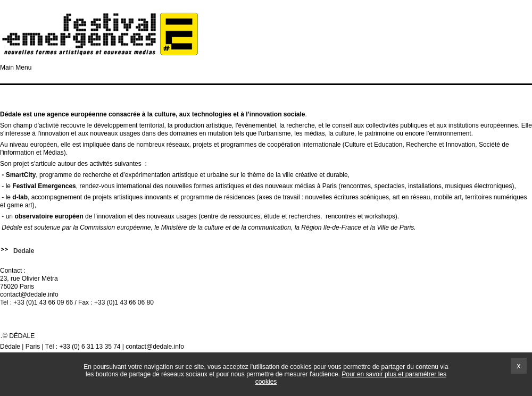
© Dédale (19, 336)
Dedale (24, 251)
